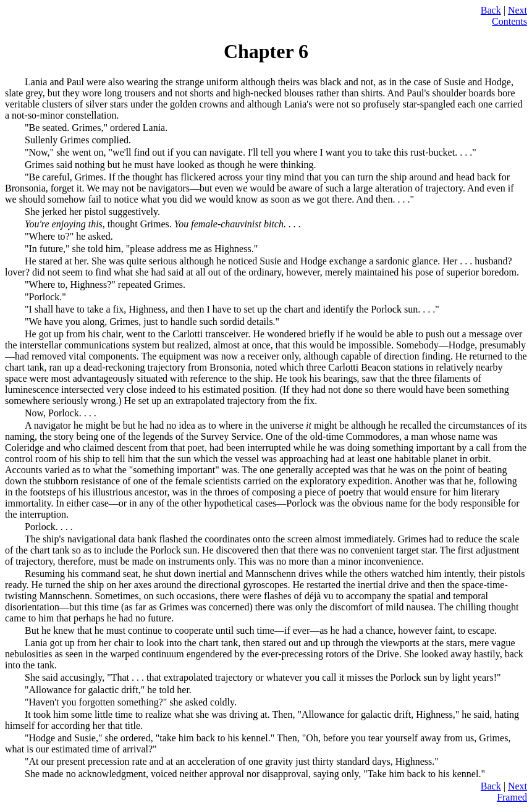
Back (491, 10)
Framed (512, 797)
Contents (509, 21)
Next (517, 10)
